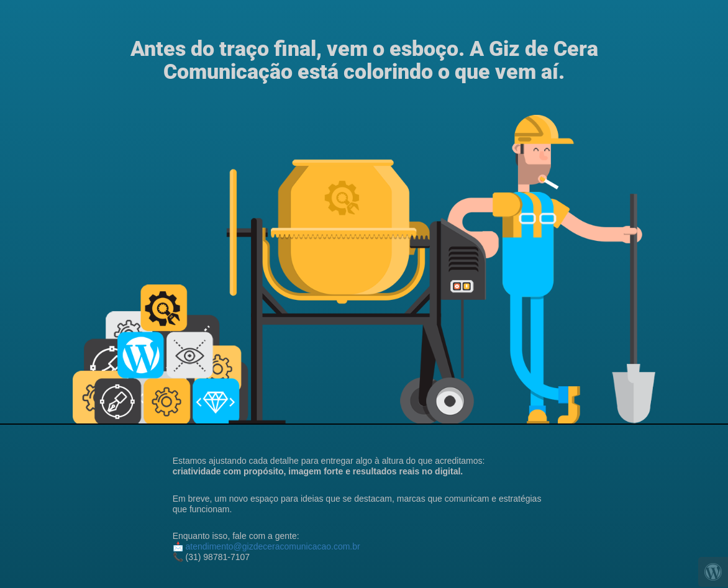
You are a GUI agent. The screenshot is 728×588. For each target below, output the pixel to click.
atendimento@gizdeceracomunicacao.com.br (273, 546)
